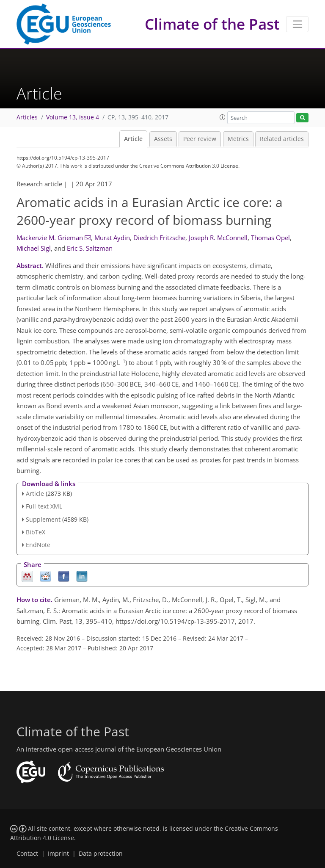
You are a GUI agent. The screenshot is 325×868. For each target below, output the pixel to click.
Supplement (43, 519)
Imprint (58, 854)
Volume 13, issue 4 (73, 117)
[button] (223, 117)
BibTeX (36, 532)
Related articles (282, 139)
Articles (27, 117)
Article (133, 139)
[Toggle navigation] (297, 24)
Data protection (101, 854)
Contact (27, 854)
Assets (163, 139)
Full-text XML (44, 506)
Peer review (200, 139)
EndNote (38, 545)
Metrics (238, 139)
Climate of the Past (212, 24)
